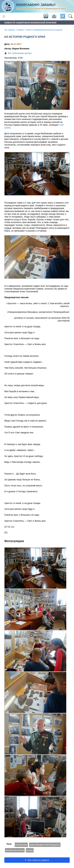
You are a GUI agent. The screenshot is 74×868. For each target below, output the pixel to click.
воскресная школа (15, 850)
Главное (20, 30)
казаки (30, 850)
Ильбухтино (21, 845)
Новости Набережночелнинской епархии (44, 30)
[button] (70, 16)
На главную (10, 30)
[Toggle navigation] (4, 16)
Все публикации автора (20, 53)
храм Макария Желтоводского (45, 845)
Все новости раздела (37, 860)
